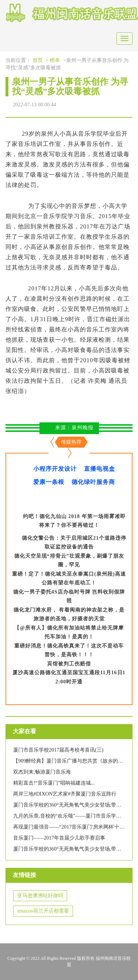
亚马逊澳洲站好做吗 (40, 895)
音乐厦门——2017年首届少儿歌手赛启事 (59, 838)
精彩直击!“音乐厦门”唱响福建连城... (54, 783)
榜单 (55, 60)
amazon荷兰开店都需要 (43, 911)
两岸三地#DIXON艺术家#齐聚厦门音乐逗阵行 (65, 794)
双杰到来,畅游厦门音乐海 (42, 772)
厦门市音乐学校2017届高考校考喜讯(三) (58, 750)
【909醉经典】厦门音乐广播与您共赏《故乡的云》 (71, 761)
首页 (38, 60)
